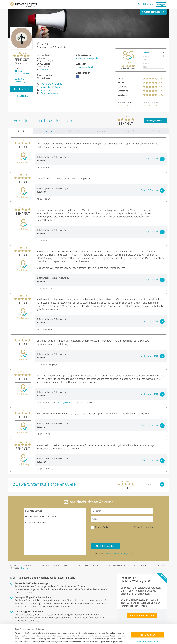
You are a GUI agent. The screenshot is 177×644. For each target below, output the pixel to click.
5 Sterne (146, 53)
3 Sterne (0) (102, 131)
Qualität (122, 78)
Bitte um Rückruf (102, 527)
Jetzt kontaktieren (153, 12)
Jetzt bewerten (22, 89)
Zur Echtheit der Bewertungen (22, 80)
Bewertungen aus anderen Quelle (22, 72)
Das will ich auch (145, 4)
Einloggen (161, 4)
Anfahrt (44, 70)
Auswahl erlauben (148, 622)
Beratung (122, 95)
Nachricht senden (105, 546)
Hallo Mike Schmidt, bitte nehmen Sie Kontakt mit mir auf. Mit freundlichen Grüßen (55, 532)
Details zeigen (108, 639)
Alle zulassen (148, 616)
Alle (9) (21, 131)
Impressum (19, 631)
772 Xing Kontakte (64, 402)
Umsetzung (123, 91)
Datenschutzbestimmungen (38, 631)
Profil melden (26, 568)
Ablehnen (148, 631)
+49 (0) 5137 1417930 (51, 84)
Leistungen (123, 87)
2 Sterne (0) (129, 131)
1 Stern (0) (156, 131)
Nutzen (121, 82)
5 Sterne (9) (47, 131)
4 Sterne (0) (74, 131)
